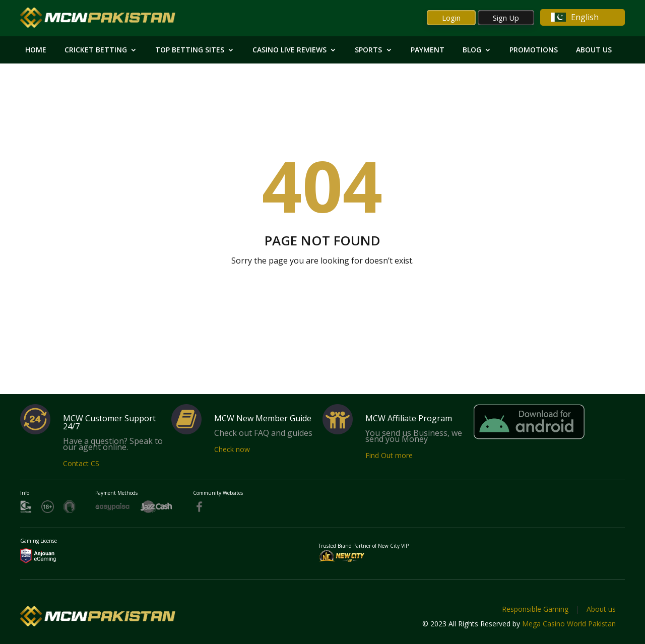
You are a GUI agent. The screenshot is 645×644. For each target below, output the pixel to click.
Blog (472, 50)
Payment (428, 50)
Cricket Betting (96, 50)
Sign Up (506, 18)
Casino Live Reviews (289, 50)
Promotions (534, 50)
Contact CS (81, 463)
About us (601, 609)
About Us (594, 50)
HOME (36, 50)
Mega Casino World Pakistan (569, 624)
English (575, 17)
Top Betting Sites (190, 50)
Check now (232, 449)
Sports (368, 50)
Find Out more (389, 455)
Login (451, 18)
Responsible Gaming (535, 609)
